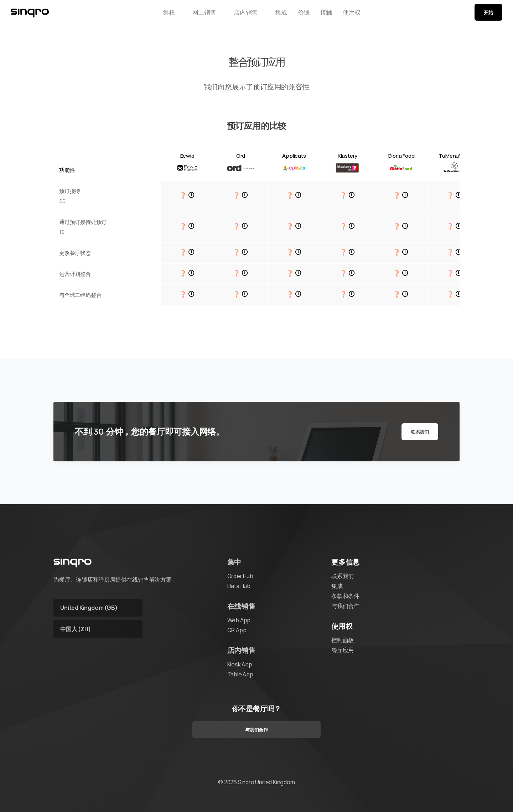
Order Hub (240, 576)
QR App (237, 630)
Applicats (294, 156)
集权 (160, 15)
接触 (329, 15)
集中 (234, 562)
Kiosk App (240, 664)
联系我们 (420, 432)
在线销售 (241, 606)
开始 (488, 15)
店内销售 (236, 15)
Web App (239, 620)
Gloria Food (401, 156)
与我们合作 (345, 606)
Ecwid (187, 156)
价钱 (300, 15)
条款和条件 (345, 596)
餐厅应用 (343, 650)
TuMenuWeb (454, 156)
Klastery (348, 156)
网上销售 (195, 15)
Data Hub (239, 586)
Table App (240, 674)
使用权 (361, 15)
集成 (271, 15)
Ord (241, 156)
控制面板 (343, 640)
